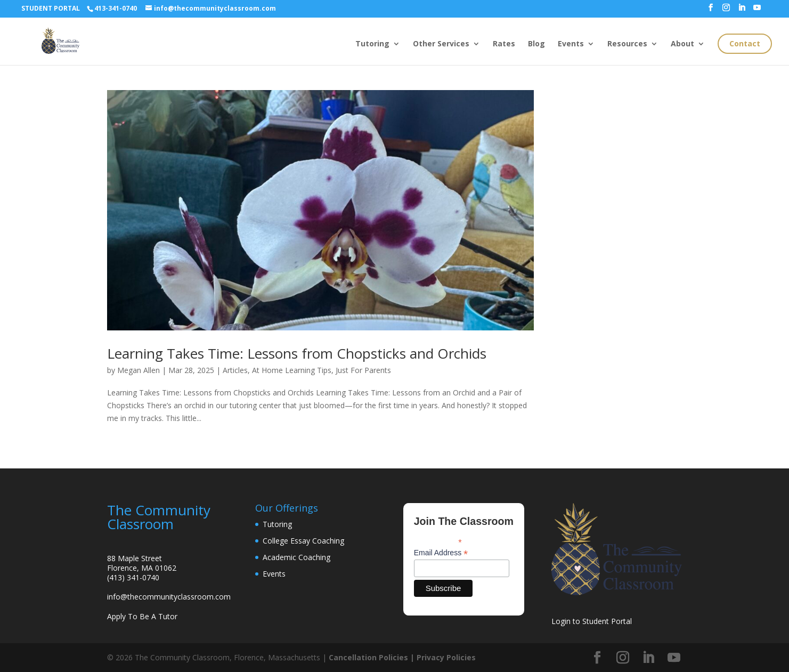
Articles (235, 370)
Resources (627, 44)
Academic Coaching (296, 557)
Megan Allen (139, 370)
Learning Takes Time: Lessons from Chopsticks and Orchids (297, 353)
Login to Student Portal (592, 621)
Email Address (441, 553)
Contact (745, 43)
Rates (504, 44)
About (682, 44)
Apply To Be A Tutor (142, 616)
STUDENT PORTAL (51, 8)
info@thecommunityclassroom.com (169, 597)
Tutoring (372, 44)
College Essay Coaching (303, 541)
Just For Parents (363, 370)
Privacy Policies (446, 657)
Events (571, 44)
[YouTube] (757, 11)
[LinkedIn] (742, 11)
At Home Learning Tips (292, 370)
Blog (536, 44)
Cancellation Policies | (373, 657)
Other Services (441, 44)
